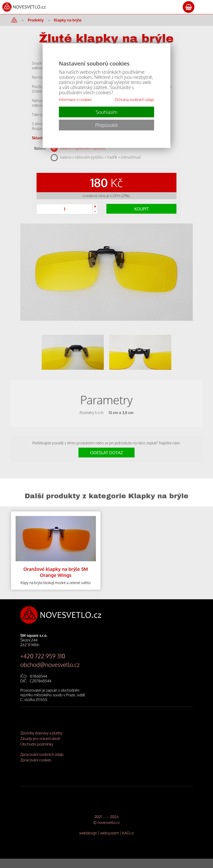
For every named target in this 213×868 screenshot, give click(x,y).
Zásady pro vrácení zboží (40, 748)
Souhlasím (106, 112)
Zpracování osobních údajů (42, 764)
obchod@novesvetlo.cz (50, 674)
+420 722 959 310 (43, 665)
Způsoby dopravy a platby (41, 742)
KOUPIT (142, 209)
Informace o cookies (75, 100)
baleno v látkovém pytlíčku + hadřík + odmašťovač (100, 157)
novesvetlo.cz (109, 832)
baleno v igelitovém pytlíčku (83, 148)
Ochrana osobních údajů (134, 100)
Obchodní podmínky (37, 753)
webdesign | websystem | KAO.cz (106, 842)
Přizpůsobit (106, 125)
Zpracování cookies (36, 769)
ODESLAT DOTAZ (106, 462)
